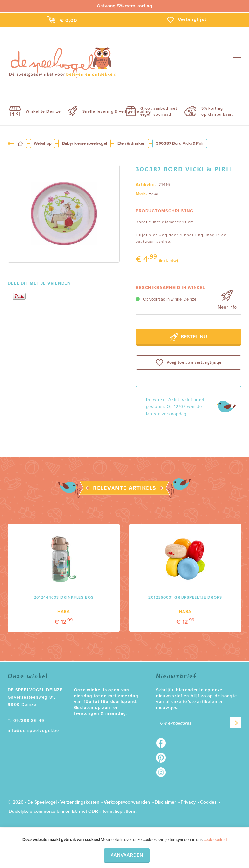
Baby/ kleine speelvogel (84, 143)
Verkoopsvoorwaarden (127, 802)
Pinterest (163, 758)
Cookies (208, 802)
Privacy (188, 802)
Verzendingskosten (80, 802)
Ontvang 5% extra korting (124, 6)
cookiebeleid (215, 840)
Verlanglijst (187, 20)
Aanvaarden (127, 855)
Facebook (163, 743)
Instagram (163, 772)
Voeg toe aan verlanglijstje (189, 363)
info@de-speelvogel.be (33, 731)
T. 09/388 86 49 (26, 721)
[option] (64, 214)
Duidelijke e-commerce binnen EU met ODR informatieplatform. (73, 811)
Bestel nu (189, 337)
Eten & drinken (131, 143)
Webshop (43, 143)
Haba (153, 194)
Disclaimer (165, 802)
